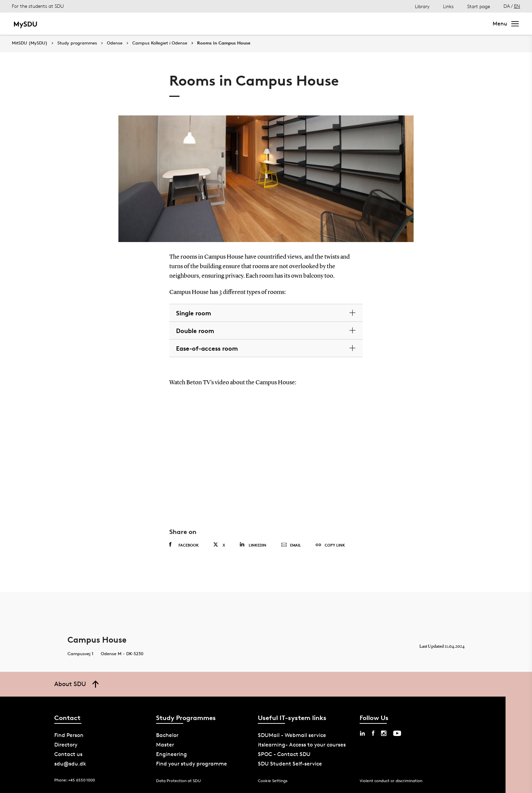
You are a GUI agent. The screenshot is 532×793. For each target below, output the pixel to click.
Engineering (172, 754)
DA (507, 6)
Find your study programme (192, 764)
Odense (115, 43)
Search (472, 24)
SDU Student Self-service (290, 764)
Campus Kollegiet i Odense (160, 43)
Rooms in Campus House (224, 43)
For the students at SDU (38, 6)
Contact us (68, 754)
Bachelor (68, 24)
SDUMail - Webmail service (292, 735)
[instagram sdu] (384, 733)
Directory (66, 745)
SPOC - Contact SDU (284, 754)
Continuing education (212, 24)
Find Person (69, 735)
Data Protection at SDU (178, 781)
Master (97, 24)
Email (291, 545)
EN (517, 6)
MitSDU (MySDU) (30, 43)
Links (448, 6)
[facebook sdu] (373, 733)
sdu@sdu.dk (70, 764)
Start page (479, 6)
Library (422, 6)
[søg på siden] (424, 24)
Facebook (184, 545)
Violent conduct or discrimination (391, 781)
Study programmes (77, 43)
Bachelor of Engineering (145, 24)
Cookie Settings (273, 781)
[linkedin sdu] (362, 733)
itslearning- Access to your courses (302, 745)
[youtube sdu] (397, 733)
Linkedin (253, 545)
